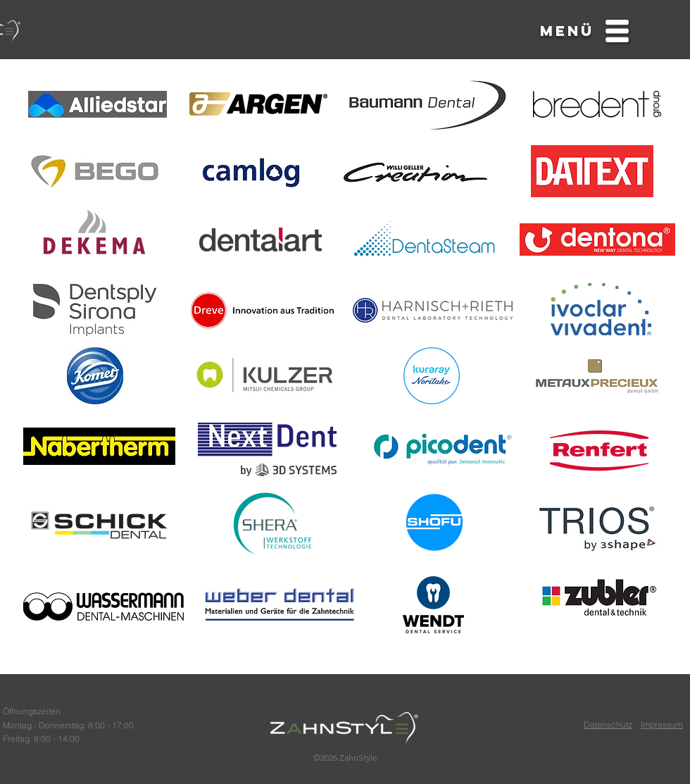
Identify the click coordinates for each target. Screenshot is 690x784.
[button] (567, 31)
